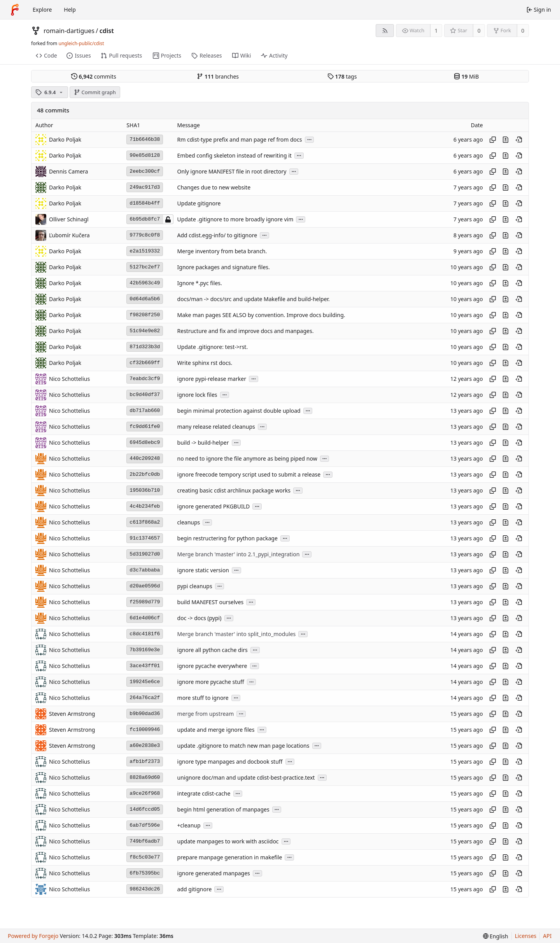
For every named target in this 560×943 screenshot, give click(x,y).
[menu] (496, 936)
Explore (42, 10)
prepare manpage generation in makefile (230, 857)
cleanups (189, 522)
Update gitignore (199, 203)
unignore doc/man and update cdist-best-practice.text (246, 777)
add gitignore (195, 889)
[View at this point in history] (519, 140)
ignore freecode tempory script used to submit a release (249, 474)
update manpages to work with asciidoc (228, 841)
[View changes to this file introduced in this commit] (506, 140)
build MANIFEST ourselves (211, 602)
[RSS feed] (385, 31)
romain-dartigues (69, 31)
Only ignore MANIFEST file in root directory (232, 171)
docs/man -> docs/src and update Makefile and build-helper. (254, 299)
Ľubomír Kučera (69, 235)
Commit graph (95, 92)
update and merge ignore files (216, 730)
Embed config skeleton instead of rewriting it (234, 155)
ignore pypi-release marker (212, 379)
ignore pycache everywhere (212, 666)
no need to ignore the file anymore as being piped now (247, 458)
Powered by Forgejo (33, 936)
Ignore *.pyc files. (200, 283)
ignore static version (203, 570)
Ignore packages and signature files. (224, 267)
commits (94, 76)
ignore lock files (197, 395)
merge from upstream (206, 714)
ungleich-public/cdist (81, 43)
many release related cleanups (216, 427)
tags (342, 76)
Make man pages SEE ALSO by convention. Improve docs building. (261, 315)
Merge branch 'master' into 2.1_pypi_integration (239, 554)
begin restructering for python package (227, 538)
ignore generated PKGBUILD (214, 506)
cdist (107, 31)
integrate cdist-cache (204, 793)
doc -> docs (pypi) (199, 618)
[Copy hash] (493, 140)
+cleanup (189, 825)
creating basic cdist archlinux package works (234, 490)
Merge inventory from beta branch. (222, 251)
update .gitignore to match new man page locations (243, 746)
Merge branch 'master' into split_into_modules (237, 634)
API (547, 936)
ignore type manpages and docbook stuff (230, 762)
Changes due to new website (214, 187)
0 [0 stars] (479, 31)
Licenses (526, 936)
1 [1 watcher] (436, 31)
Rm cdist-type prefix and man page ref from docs (240, 139)
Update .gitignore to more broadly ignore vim (235, 219)
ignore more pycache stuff (211, 682)
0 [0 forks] (523, 31)
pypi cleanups (195, 586)
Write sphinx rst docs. (205, 363)
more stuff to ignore (203, 698)
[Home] (15, 10)
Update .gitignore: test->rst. (213, 347)
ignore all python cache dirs (213, 650)
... (310, 139)
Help (70, 10)
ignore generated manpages (214, 873)
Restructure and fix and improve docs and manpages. (246, 331)
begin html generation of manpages (223, 809)
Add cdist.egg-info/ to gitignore (217, 235)
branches (218, 76)
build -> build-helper (203, 443)
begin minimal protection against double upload (239, 411)
